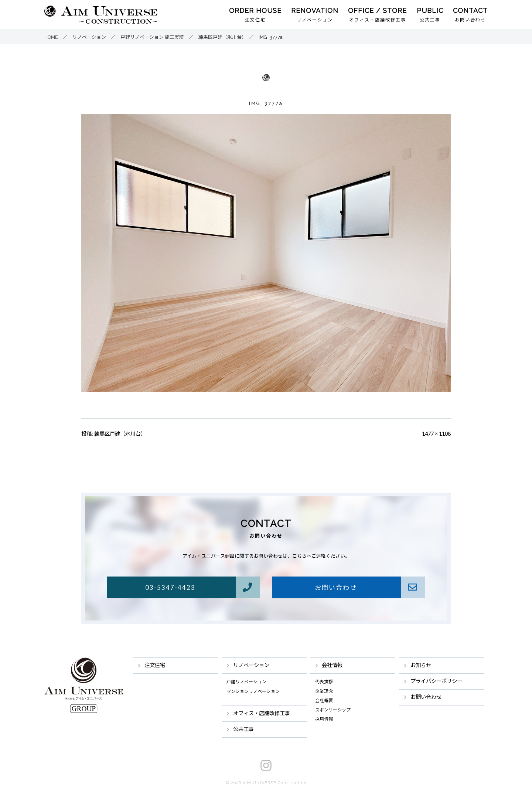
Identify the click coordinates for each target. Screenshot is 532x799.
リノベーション (315, 20)
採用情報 (324, 719)
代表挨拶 (324, 682)
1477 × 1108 (436, 434)
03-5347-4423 (202, 587)
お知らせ (421, 665)
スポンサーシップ (333, 710)
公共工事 (430, 20)
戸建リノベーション (246, 682)
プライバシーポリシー (436, 681)
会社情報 (332, 665)
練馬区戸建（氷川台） (120, 434)
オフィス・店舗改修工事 (378, 20)
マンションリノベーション (253, 691)
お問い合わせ (470, 20)
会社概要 (324, 701)
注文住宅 (255, 20)
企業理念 (324, 691)
